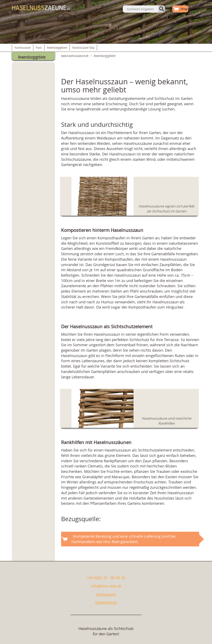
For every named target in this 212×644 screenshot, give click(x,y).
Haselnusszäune (23, 47)
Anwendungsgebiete (57, 47)
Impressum (106, 594)
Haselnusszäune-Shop (83, 47)
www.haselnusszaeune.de (75, 56)
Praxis (39, 47)
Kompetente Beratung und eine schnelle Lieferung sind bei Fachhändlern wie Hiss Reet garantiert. (123, 539)
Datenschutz (106, 602)
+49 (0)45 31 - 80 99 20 (106, 578)
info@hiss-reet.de (106, 586)
